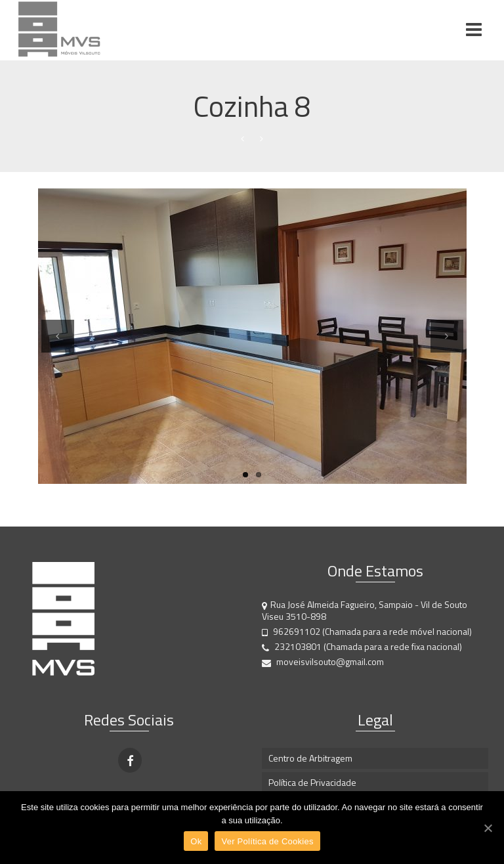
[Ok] (488, 828)
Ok (196, 841)
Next (447, 352)
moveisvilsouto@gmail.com (323, 661)
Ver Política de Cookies (267, 841)
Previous (58, 352)
